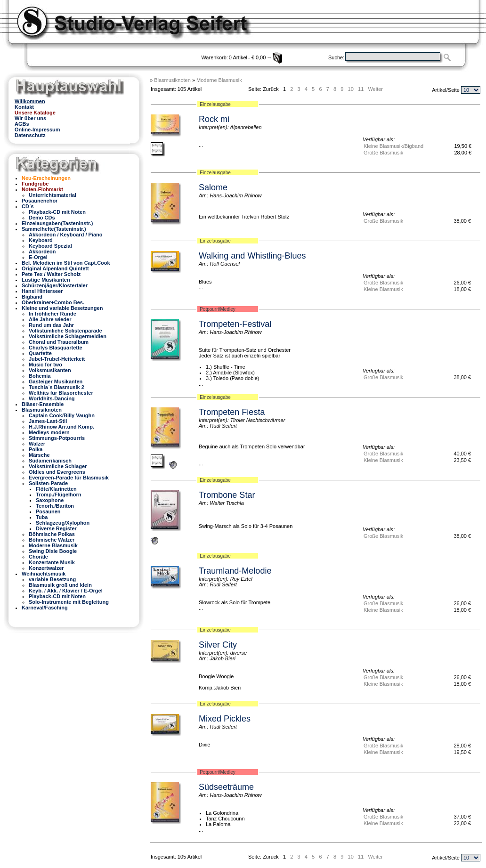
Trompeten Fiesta (232, 412)
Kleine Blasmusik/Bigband (393, 146)
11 (361, 89)
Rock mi (214, 119)
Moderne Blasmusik (219, 80)
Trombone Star (227, 495)
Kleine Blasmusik (383, 289)
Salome (213, 187)
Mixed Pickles (225, 719)
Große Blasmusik (383, 153)
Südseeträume (226, 787)
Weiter (375, 89)
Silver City (218, 645)
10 (351, 89)
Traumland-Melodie (235, 571)
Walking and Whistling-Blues (252, 256)
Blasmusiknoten (172, 80)
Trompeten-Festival (235, 324)
